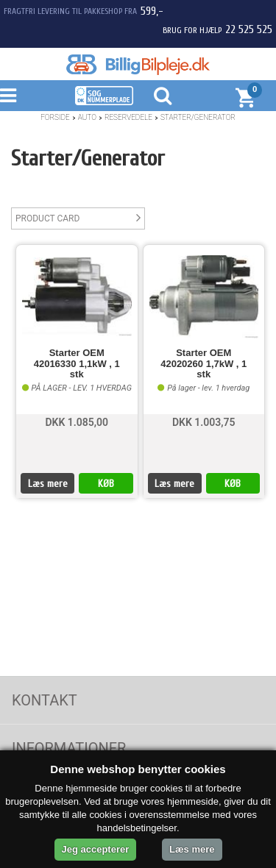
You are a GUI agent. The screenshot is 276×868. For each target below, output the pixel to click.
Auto (87, 117)
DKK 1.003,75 (204, 422)
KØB (106, 484)
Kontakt (45, 700)
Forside (55, 117)
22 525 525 (249, 29)
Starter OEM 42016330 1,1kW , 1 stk (77, 364)
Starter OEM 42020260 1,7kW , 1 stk (204, 364)
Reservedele (128, 117)
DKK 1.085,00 (77, 422)
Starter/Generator (198, 117)
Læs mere (48, 484)
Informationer (69, 748)
